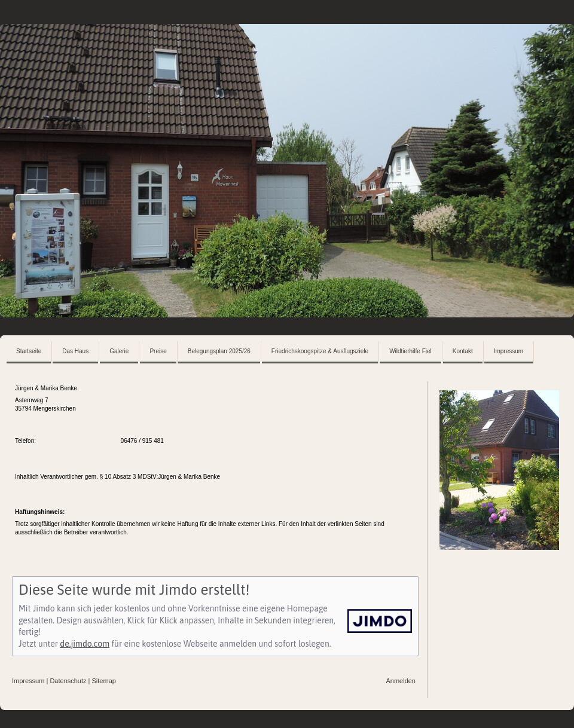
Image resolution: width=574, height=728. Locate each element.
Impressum (28, 681)
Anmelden (401, 681)
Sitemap (104, 681)
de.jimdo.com (85, 644)
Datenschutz (68, 681)
